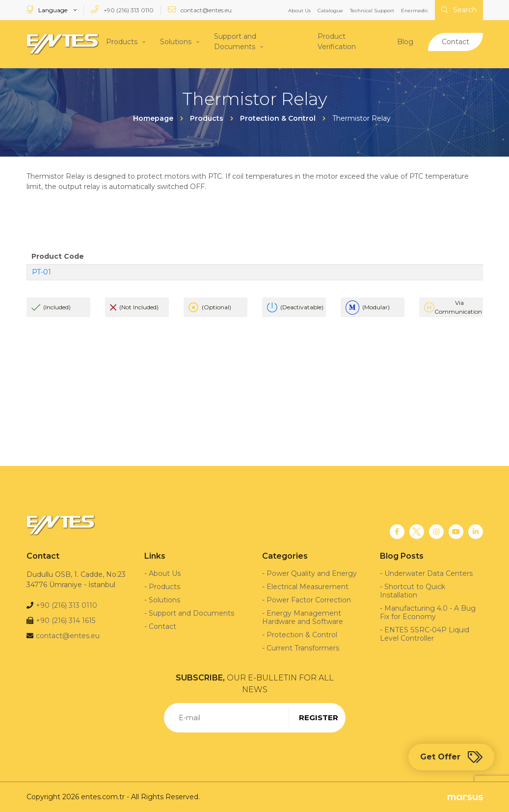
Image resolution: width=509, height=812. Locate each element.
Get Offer (451, 757)
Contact (455, 41)
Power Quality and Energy (312, 573)
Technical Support (372, 11)
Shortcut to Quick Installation (413, 591)
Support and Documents (235, 41)
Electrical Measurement (308, 587)
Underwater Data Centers (429, 573)
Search (459, 10)
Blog (405, 41)
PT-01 (41, 272)
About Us (299, 11)
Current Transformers (303, 648)
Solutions (176, 41)
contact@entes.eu (200, 10)
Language (48, 10)
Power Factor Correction (309, 600)
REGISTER (319, 717)
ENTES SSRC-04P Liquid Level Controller (425, 634)
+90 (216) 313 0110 (122, 10)
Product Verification (337, 41)
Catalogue (330, 11)
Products (122, 41)
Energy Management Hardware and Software (303, 617)
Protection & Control (302, 635)
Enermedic (415, 11)
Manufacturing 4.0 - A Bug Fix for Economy (428, 612)
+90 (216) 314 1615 (66, 621)
